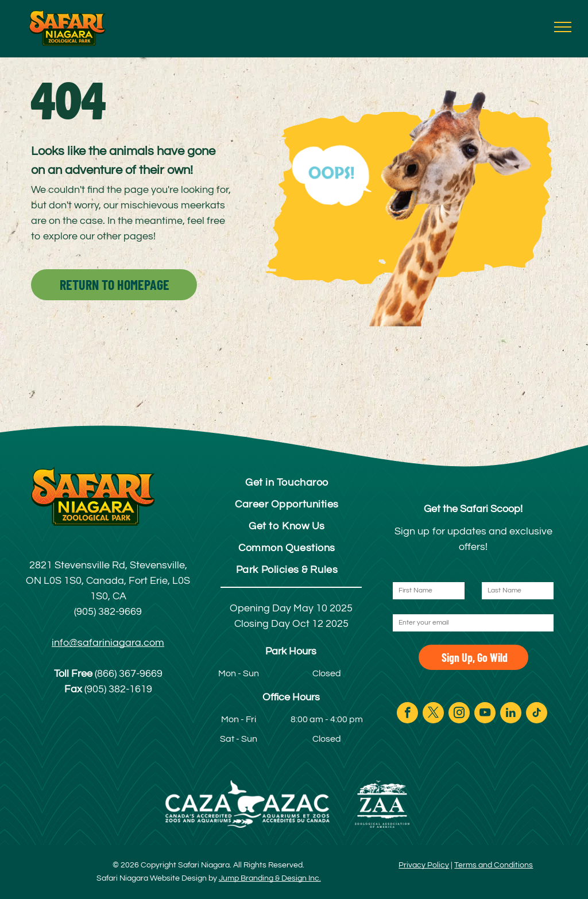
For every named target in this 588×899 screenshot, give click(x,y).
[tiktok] (537, 714)
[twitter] (433, 714)
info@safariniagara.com (108, 643)
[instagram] (459, 714)
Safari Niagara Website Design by (157, 878)
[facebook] (407, 714)
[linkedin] (511, 714)
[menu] (563, 27)
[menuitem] (287, 482)
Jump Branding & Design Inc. (270, 878)
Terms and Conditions (494, 865)
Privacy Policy (424, 865)
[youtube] (485, 714)
